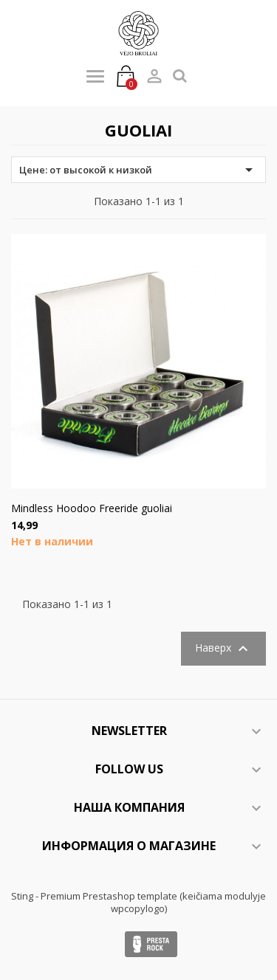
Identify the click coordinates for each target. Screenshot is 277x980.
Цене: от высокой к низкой (138, 170)
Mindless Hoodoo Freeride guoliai (92, 508)
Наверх (223, 649)
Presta (151, 944)
